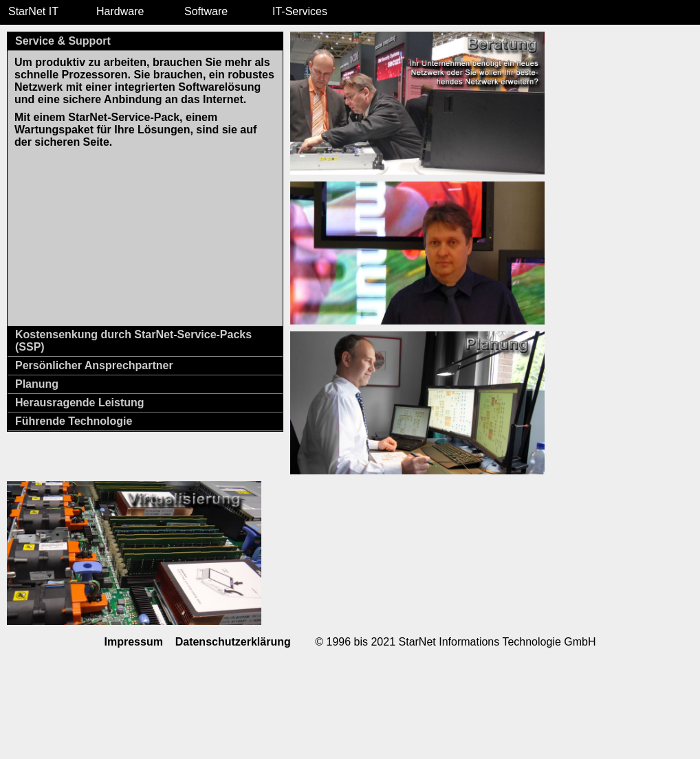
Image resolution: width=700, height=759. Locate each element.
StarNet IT (33, 11)
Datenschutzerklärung (233, 642)
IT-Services (300, 11)
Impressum (134, 642)
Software (206, 11)
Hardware (120, 11)
